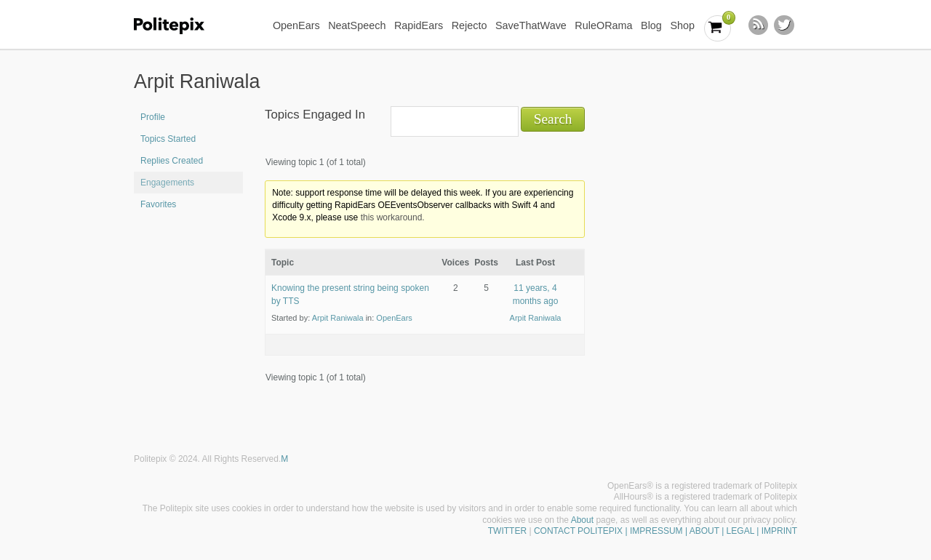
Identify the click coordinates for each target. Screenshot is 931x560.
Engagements (167, 183)
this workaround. (393, 217)
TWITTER (507, 531)
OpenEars (296, 25)
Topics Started (168, 139)
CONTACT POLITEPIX (578, 531)
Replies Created (172, 161)
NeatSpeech (357, 25)
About (582, 520)
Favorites (158, 204)
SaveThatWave (531, 25)
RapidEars (419, 25)
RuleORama (603, 25)
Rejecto (470, 25)
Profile (153, 117)
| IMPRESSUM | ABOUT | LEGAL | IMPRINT (710, 531)
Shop (682, 25)
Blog (651, 25)
